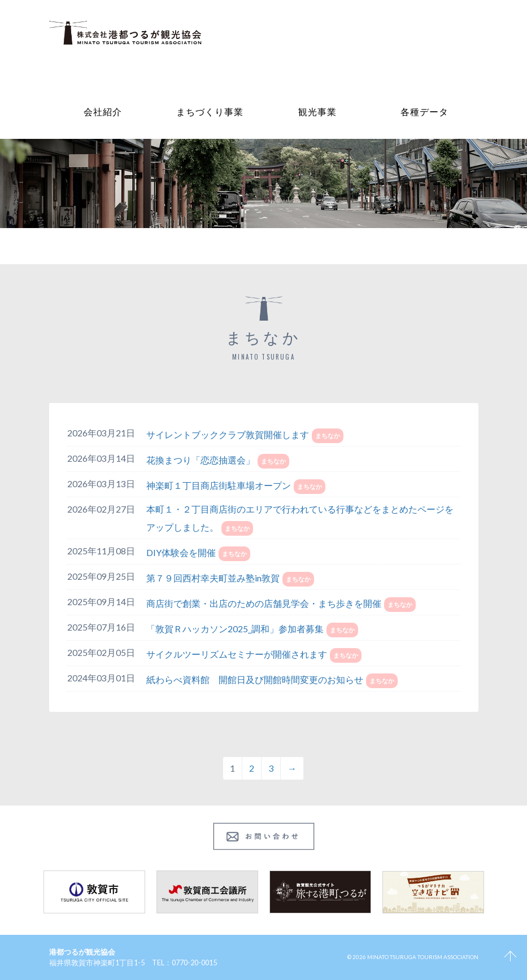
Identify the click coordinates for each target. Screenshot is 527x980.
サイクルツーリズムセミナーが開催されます (237, 654)
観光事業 (317, 111)
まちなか (328, 436)
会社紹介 (103, 111)
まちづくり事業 (210, 111)
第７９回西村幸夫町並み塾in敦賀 (213, 578)
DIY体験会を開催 (181, 552)
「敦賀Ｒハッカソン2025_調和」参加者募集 (235, 629)
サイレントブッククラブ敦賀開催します (228, 434)
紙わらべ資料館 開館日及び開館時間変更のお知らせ (255, 679)
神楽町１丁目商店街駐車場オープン (219, 485)
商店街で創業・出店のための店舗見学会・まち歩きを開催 (264, 603)
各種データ (424, 111)
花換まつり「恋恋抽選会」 (201, 460)
